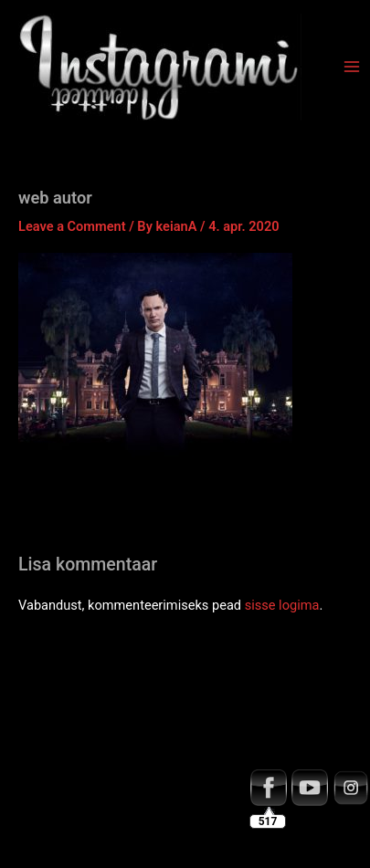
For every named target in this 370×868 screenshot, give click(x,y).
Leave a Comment (72, 226)
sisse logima (282, 605)
